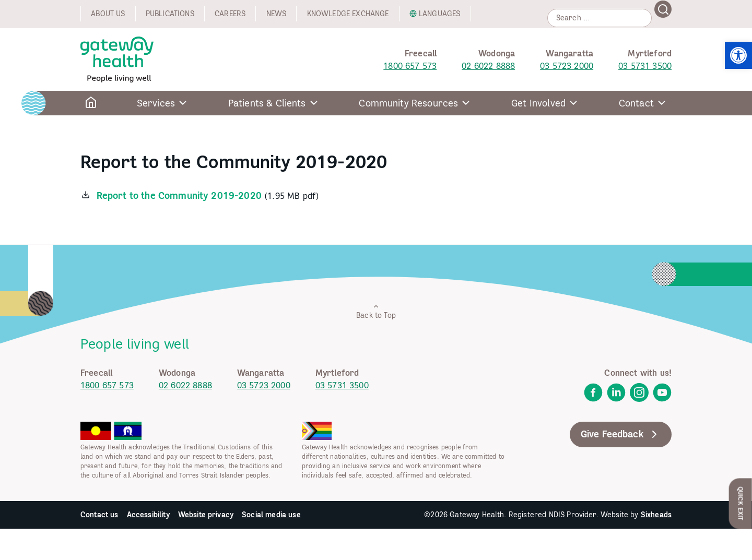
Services (156, 103)
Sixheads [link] (656, 515)
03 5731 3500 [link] (645, 66)
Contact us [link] (99, 515)
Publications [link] (170, 14)
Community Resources (408, 103)
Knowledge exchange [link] (348, 14)
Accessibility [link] (148, 515)
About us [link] (108, 14)
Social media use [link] (271, 515)
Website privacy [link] (206, 515)
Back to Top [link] (376, 311)
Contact (636, 103)
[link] (738, 55)
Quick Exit (741, 503)
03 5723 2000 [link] (567, 66)
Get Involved (538, 103)
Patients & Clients (267, 103)
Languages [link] (439, 14)
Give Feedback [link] (621, 434)
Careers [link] (230, 14)
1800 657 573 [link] (410, 66)
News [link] (277, 14)
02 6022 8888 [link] (488, 66)
